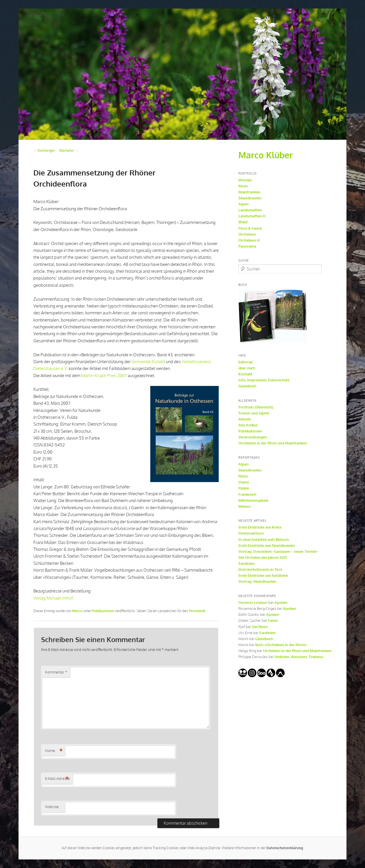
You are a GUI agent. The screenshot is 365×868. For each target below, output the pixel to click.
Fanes (273, 620)
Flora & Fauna (250, 228)
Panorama (247, 246)
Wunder (245, 180)
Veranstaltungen (253, 437)
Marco (77, 611)
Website (52, 807)
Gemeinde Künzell (148, 362)
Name (54, 751)
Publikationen (103, 611)
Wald (243, 222)
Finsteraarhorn (251, 533)
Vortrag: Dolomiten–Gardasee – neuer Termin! (278, 551)
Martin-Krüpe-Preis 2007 (104, 376)
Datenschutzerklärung (285, 848)
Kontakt (245, 374)
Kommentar (56, 672)
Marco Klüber (266, 155)
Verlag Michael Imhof (53, 598)
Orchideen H (249, 240)
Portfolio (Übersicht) (256, 407)
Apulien (281, 602)
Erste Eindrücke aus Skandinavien (267, 545)
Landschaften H (252, 216)
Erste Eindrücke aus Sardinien (263, 575)
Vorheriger (44, 150)
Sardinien (247, 563)
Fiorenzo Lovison (253, 602)
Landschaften (250, 210)
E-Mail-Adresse (57, 779)
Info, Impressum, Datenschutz (264, 380)
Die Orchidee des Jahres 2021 (263, 557)
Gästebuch (247, 386)
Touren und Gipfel (254, 413)
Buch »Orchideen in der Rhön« (281, 645)
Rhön (243, 186)
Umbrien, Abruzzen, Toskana (299, 657)
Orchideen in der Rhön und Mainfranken (273, 443)
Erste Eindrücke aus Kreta (260, 527)
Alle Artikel (248, 425)
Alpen (244, 204)
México (245, 506)
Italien (244, 488)
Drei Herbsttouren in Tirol (260, 569)
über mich (247, 368)
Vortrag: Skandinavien (257, 581)
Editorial (246, 362)
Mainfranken (249, 192)
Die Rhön (260, 627)
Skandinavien (250, 198)
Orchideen (247, 234)
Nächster (69, 150)
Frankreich (247, 494)
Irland (244, 482)
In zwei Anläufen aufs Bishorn (264, 539)
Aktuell (245, 419)
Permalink (197, 611)
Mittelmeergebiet (253, 500)
